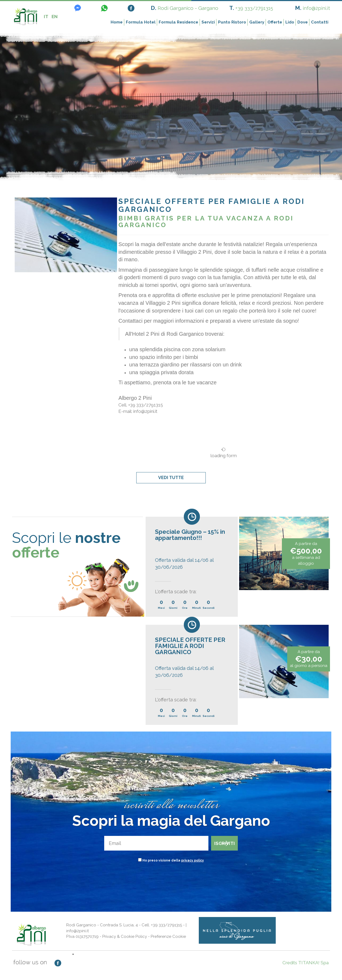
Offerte (275, 22)
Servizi (208, 22)
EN (55, 17)
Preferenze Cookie (168, 936)
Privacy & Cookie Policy (125, 936)
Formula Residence (178, 22)
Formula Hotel (141, 22)
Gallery (257, 22)
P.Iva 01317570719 (82, 936)
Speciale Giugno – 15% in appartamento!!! (190, 535)
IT (46, 17)
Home (117, 22)
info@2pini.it (316, 8)
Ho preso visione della (173, 860)
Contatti (320, 22)
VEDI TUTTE (171, 478)
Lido (290, 22)
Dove (303, 22)
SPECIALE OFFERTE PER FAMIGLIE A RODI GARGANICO (190, 646)
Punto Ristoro (232, 22)
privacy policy (193, 860)
